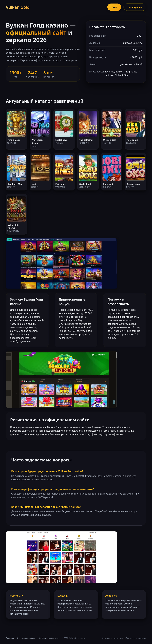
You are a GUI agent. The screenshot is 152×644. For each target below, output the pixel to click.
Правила (10, 638)
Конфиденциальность (49, 638)
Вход (114, 7)
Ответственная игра (26, 638)
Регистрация (135, 7)
